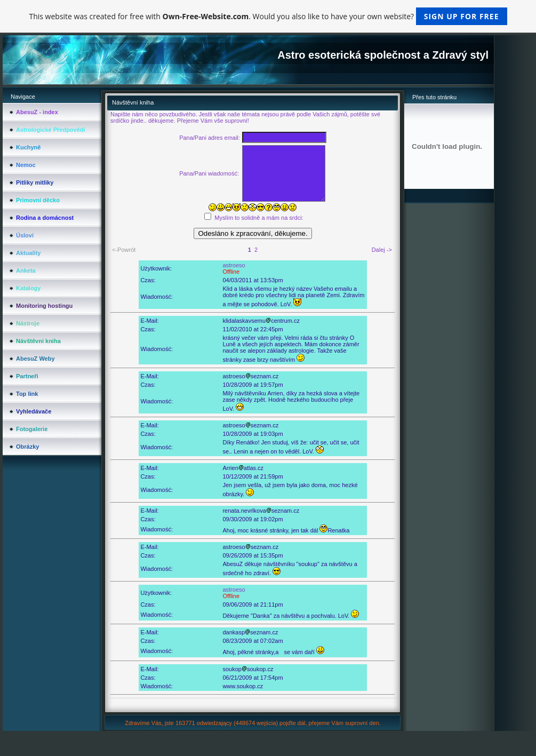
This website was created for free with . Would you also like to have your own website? (268, 16)
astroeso (234, 265)
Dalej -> (382, 250)
